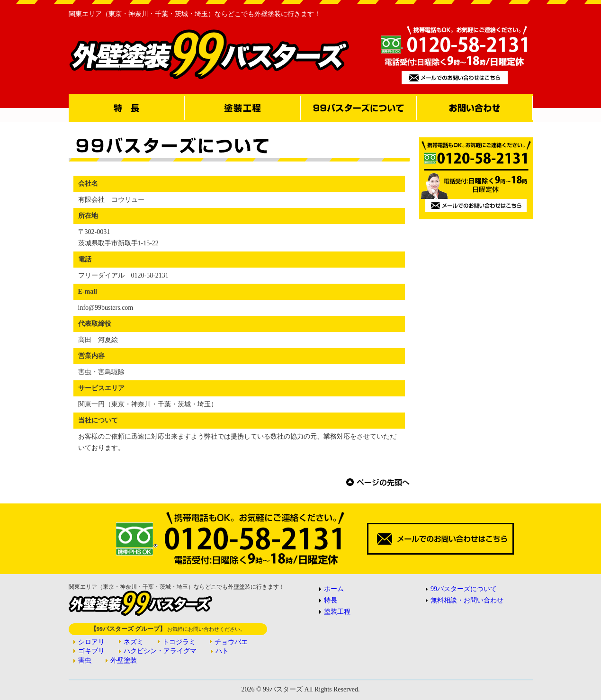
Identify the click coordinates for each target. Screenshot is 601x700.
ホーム (334, 589)
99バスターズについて (464, 589)
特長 (331, 600)
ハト (222, 651)
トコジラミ (179, 642)
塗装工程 (337, 612)
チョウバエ (231, 642)
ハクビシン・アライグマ (160, 651)
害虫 (85, 660)
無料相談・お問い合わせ (467, 600)
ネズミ (134, 642)
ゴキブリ (91, 651)
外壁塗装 (124, 660)
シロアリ (91, 642)
